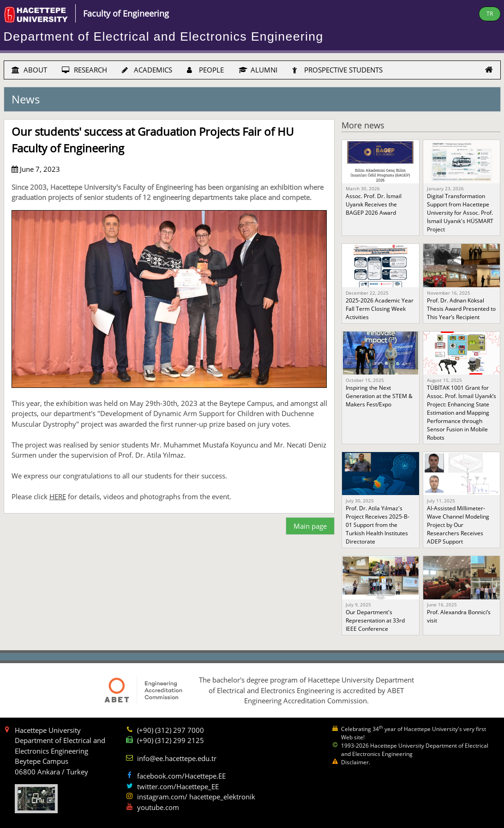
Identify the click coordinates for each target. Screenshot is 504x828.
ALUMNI (258, 70)
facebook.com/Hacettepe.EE (181, 776)
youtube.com (158, 807)
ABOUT (29, 70)
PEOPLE (205, 70)
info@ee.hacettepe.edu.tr (177, 758)
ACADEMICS (147, 70)
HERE (58, 496)
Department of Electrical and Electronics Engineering (164, 36)
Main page (310, 526)
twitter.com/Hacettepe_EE (178, 786)
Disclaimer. (356, 762)
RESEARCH (84, 70)
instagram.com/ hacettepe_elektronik (196, 797)
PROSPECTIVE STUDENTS (337, 70)
